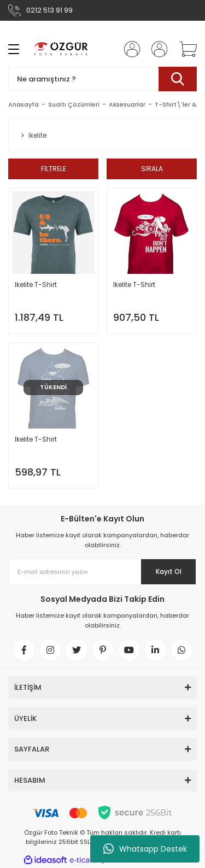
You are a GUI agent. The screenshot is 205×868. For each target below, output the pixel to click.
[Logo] (61, 49)
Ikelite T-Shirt (36, 285)
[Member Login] (129, 49)
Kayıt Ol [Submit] (169, 571)
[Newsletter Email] (102, 572)
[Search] (102, 79)
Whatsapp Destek (145, 849)
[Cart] (184, 49)
